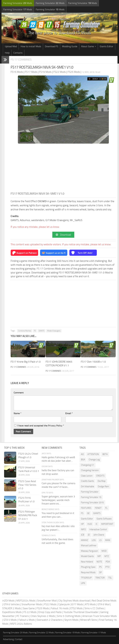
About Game (87, 46)
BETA (105, 454)
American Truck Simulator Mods (100, 616)
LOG (94, 540)
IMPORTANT (107, 524)
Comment (19, 393)
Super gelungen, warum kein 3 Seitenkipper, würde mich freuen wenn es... (58, 500)
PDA (108, 562)
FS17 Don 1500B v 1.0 (93, 362)
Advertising (8, 639)
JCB (83, 535)
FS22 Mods (50, 604)
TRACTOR (100, 578)
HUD (90, 524)
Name (18, 413)
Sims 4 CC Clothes (94, 608)
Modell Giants (87, 556)
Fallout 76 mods (60, 608)
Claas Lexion (87, 476)
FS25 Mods (43, 608)
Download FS (52, 46)
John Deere (99, 535)
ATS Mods (90, 604)
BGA (83, 460)
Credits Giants (87, 481)
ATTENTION (93, 454)
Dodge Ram (103, 486)
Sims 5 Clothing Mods (69, 616)
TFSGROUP (86, 578)
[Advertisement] (63, 169)
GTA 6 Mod (104, 604)
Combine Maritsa (25, 331)
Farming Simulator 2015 (92, 503)
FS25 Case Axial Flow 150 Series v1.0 (27, 485)
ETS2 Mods (76, 608)
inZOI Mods (8, 601)
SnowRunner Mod (47, 601)
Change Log (94, 460)
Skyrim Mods (71, 620)
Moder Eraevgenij (54, 331)
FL (106, 508)
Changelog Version (90, 470)
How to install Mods (31, 46)
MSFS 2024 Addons (21, 624)
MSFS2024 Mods (26, 601)
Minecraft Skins (89, 620)
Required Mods (88, 572)
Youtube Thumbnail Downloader (81, 612)
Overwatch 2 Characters (49, 620)
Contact (19, 639)
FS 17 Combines (21, 60)
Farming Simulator (90, 492)
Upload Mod (11, 46)
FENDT (98, 508)
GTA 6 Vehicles (12, 604)
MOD (104, 551)
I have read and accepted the (39, 426)
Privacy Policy (55, 426)
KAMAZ (85, 540)
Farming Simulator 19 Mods (68, 633)
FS (35, 331)
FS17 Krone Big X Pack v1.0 (26, 362)
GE (88, 513)
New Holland (87, 562)
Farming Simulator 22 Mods (41, 633)
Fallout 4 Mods (27, 620)
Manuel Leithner (89, 545)
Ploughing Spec (88, 567)
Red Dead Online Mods (104, 601)
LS (100, 540)
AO (82, 454)
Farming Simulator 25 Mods (15, 633)
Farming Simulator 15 (91, 497)
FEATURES (86, 508)
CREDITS (100, 476)
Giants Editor (106, 46)
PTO (107, 567)
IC (97, 524)
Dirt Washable (88, 486)
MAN (108, 540)
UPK (83, 583)
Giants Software (104, 519)
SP (100, 572)
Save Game (29, 608)
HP (82, 524)
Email (69, 413)
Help (7, 53)
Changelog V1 (87, 465)
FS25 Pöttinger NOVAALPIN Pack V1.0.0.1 (28, 515)
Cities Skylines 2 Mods (43, 616)
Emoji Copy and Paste (50, 612)
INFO (83, 529)
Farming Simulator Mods (18, 3)
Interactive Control (98, 529)
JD (89, 535)
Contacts (18, 53)
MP (99, 556)
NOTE (99, 562)
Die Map (102, 481)
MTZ (107, 556)
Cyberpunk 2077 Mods (71, 604)
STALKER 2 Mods (12, 608)
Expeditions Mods (12, 612)
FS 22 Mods (30, 612)
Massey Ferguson (89, 551)
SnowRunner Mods (32, 604)
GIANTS (41, 331)
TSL (110, 578)
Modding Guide (70, 46)
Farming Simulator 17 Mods (94, 633)
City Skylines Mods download (74, 601)
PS (100, 567)
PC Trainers (23, 616)
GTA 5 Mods (10, 620)
